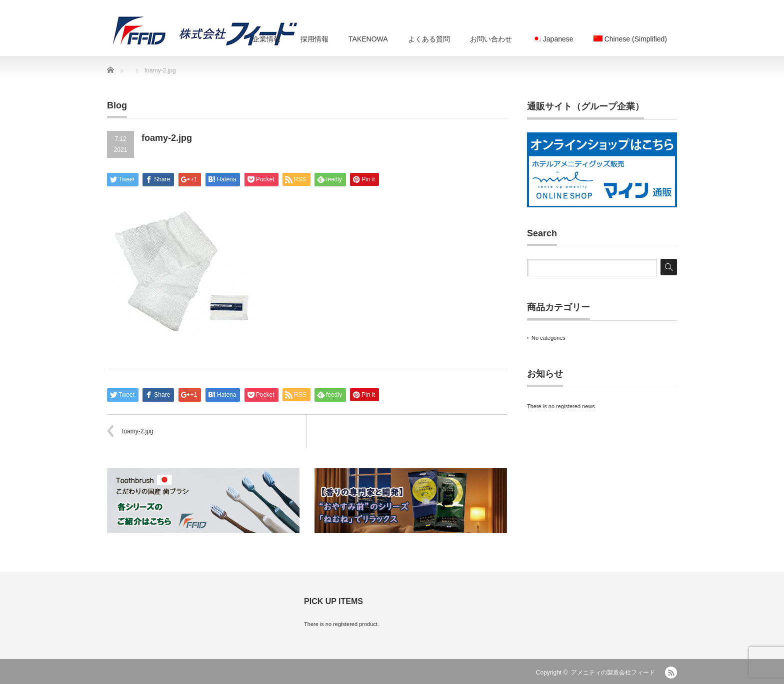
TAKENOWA (368, 39)
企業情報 (266, 39)
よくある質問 (429, 39)
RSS (671, 673)
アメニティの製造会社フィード (613, 673)
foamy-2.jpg (138, 431)
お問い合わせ (491, 39)
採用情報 (314, 39)
